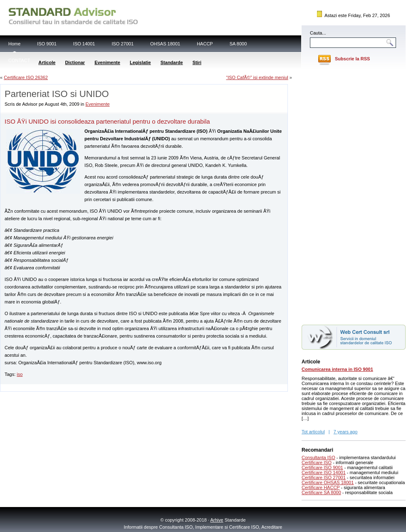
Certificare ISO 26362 (26, 77)
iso (20, 374)
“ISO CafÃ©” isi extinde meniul (257, 77)
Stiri (197, 62)
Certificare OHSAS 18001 (328, 482)
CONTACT (19, 60)
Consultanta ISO (318, 457)
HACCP (205, 44)
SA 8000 (238, 44)
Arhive (217, 520)
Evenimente (107, 62)
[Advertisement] (98, 387)
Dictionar (75, 62)
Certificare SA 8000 (321, 492)
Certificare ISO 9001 (322, 467)
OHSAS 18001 (165, 44)
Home (14, 44)
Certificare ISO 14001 (324, 472)
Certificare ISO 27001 (324, 477)
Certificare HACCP (321, 487)
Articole (47, 62)
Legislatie (140, 62)
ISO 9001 (47, 44)
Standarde (172, 62)
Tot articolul (313, 432)
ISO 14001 (84, 44)
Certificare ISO (317, 462)
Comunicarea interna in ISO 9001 (337, 369)
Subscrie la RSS (352, 59)
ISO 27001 (123, 44)
